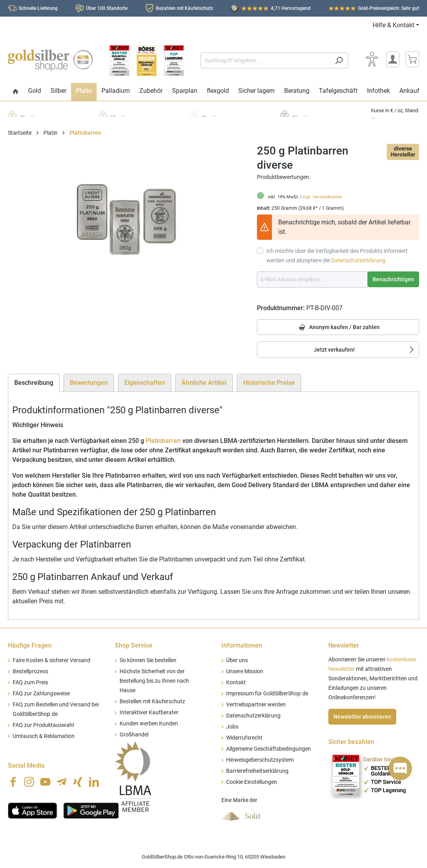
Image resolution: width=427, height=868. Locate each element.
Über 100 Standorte (107, 8)
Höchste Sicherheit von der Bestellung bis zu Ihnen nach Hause (154, 681)
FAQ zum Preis (30, 683)
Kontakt (236, 683)
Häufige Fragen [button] (30, 645)
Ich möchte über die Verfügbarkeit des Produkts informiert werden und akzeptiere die (337, 256)
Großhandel (134, 735)
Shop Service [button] (134, 645)
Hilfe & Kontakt (393, 25)
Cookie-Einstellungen (252, 782)
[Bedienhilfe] (372, 59)
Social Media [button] (26, 765)
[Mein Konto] (393, 59)
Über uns (237, 660)
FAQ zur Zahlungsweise (41, 694)
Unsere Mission (245, 671)
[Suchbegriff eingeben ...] (265, 60)
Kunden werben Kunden (149, 724)
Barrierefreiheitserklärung (257, 771)
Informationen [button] (242, 645)
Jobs (232, 727)
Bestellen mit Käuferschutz (152, 701)
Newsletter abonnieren (362, 717)
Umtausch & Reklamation (44, 736)
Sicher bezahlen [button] (351, 742)
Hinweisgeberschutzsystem (260, 760)
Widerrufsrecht (244, 738)
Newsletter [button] (344, 645)
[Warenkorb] (412, 59)
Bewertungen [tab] (89, 383)
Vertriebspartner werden (256, 705)
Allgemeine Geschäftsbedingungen (269, 749)
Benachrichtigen (393, 279)
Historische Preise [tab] (269, 383)
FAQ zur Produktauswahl (43, 725)
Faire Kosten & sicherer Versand (52, 660)
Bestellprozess (30, 671)
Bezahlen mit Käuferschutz (184, 8)
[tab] (34, 383)
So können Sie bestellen (148, 660)
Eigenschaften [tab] (145, 383)
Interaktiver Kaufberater (149, 713)
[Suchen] (339, 60)
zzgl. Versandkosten (322, 197)
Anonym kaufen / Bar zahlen (338, 328)
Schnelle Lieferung (38, 8)
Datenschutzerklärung (358, 260)
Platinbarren (163, 441)
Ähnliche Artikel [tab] (204, 383)
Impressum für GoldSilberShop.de (267, 694)
